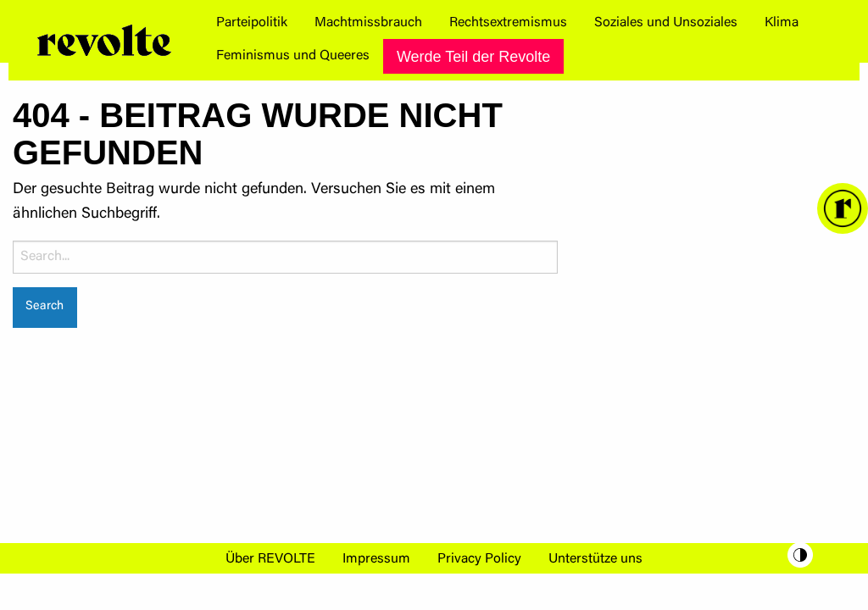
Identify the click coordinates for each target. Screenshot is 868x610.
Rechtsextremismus (508, 23)
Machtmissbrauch (368, 23)
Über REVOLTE (270, 559)
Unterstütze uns (595, 559)
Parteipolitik (252, 23)
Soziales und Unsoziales (666, 23)
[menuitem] (252, 23)
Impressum (376, 559)
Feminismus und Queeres (293, 56)
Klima (782, 23)
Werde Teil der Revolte (473, 57)
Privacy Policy (479, 559)
